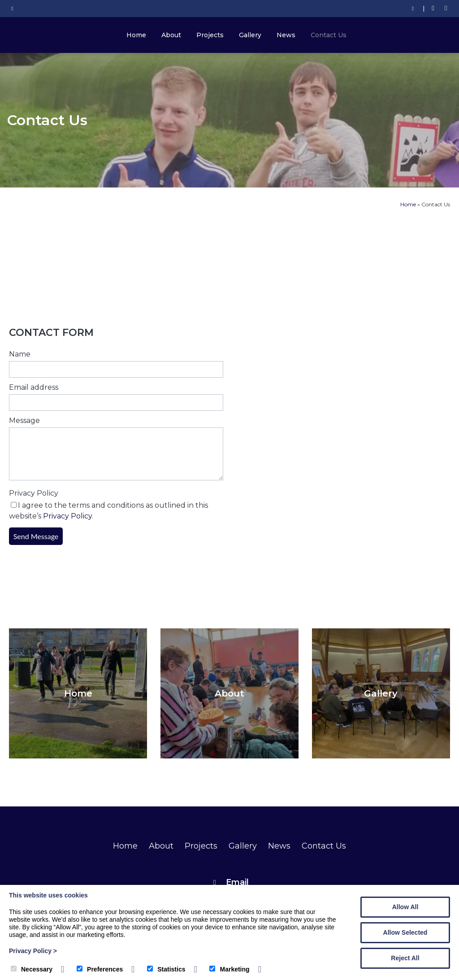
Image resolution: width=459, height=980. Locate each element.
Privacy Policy (34, 493)
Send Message (36, 536)
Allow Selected (405, 932)
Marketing (229, 969)
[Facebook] (433, 9)
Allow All (405, 907)
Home (136, 35)
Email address (34, 387)
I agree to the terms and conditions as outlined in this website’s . (108, 511)
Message (24, 420)
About (171, 35)
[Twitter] (446, 9)
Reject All (405, 958)
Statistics (166, 969)
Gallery (250, 35)
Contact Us (329, 35)
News (286, 35)
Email (237, 882)
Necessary (32, 969)
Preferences (100, 969)
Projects (210, 35)
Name (20, 354)
